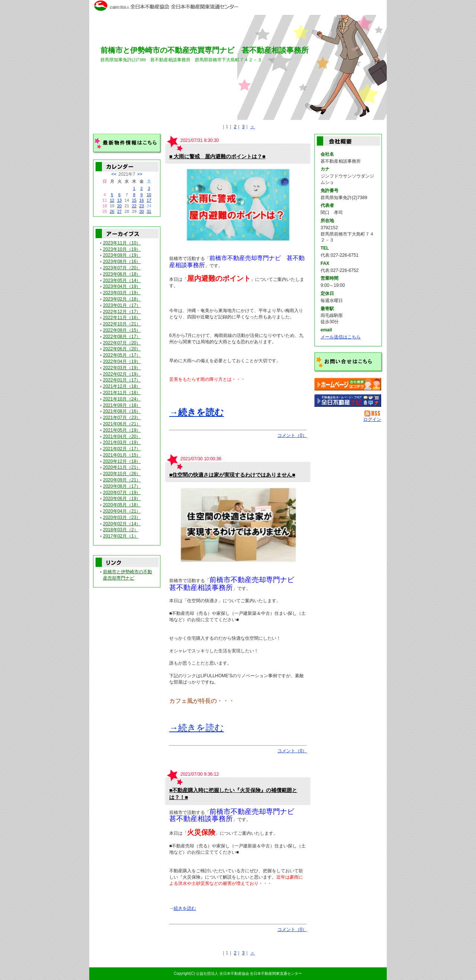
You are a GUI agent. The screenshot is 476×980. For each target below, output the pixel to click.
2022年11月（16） (122, 318)
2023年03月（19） (122, 293)
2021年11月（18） (122, 393)
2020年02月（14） (122, 524)
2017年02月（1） (121, 536)
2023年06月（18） (122, 274)
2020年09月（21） (122, 480)
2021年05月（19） (122, 430)
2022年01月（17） (122, 380)
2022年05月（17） (122, 355)
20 (119, 206)
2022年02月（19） (122, 374)
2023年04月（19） (122, 286)
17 (149, 200)
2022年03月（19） (122, 368)
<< (114, 174)
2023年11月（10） (122, 243)
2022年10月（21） (122, 324)
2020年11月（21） (122, 467)
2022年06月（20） (122, 349)
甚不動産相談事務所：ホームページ (348, 384)
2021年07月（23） (122, 418)
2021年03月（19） (122, 442)
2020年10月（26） (122, 474)
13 (119, 200)
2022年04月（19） (122, 361)
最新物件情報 (127, 144)
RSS (373, 413)
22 (134, 206)
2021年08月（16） (122, 411)
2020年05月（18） (122, 505)
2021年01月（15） (122, 455)
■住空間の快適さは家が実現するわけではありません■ (232, 475)
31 (149, 211)
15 (134, 200)
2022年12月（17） (122, 312)
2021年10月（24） (122, 399)
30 (142, 211)
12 (112, 200)
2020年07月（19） (122, 493)
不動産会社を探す (348, 400)
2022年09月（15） (122, 330)
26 (112, 211)
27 (119, 211)
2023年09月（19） (122, 255)
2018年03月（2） (121, 530)
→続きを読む (197, 412)
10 (149, 195)
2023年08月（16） (122, 262)
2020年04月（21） (122, 511)
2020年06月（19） (122, 499)
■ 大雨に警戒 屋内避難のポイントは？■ (217, 156)
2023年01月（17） (122, 305)
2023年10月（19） (122, 249)
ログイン (372, 419)
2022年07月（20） (122, 343)
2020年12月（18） (122, 461)
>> (140, 174)
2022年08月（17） (122, 337)
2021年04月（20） (122, 437)
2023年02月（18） (122, 299)
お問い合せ (348, 362)
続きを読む (185, 908)
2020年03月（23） (122, 517)
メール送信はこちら (341, 337)
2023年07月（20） (122, 268)
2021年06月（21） (122, 424)
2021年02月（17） (122, 449)
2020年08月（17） (122, 486)
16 (142, 200)
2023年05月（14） (122, 280)
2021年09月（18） (122, 405)
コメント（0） (292, 435)
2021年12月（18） (122, 386)
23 (142, 206)
